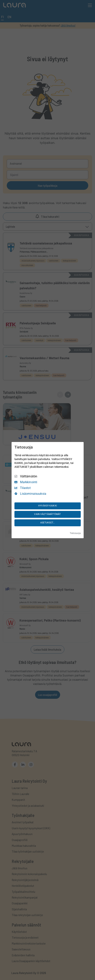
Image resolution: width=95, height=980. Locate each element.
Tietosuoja (75, 533)
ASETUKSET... (47, 523)
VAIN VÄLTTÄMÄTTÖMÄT (47, 514)
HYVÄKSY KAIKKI (47, 506)
